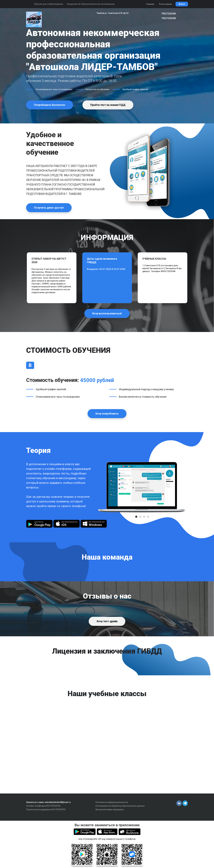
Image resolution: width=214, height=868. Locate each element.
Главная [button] (150, 4)
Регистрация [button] (165, 4)
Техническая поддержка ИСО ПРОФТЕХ (46, 809)
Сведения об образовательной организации (91, 4)
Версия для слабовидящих (49, 4)
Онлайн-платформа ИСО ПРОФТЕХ (43, 806)
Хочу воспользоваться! (107, 313)
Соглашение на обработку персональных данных (120, 806)
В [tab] (30, 365)
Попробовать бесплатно (50, 105)
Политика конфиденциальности (112, 802)
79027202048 (168, 14)
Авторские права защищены (110, 809)
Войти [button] (182, 4)
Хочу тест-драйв (107, 621)
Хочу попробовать (107, 414)
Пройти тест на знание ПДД (108, 105)
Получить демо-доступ (49, 208)
